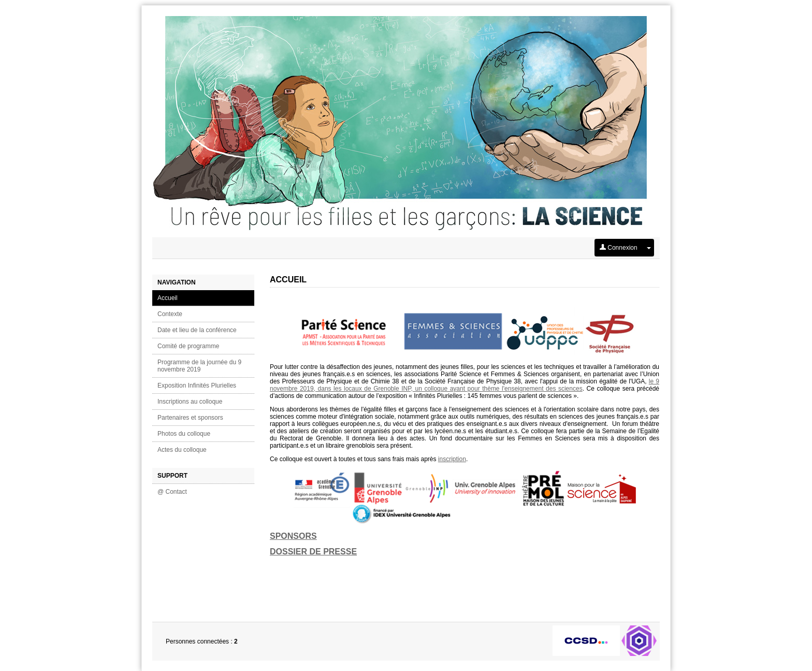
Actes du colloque (182, 450)
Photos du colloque (184, 434)
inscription (452, 459)
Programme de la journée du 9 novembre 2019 (199, 366)
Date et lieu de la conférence (197, 330)
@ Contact (172, 492)
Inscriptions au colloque (190, 402)
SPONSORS (293, 536)
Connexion (619, 248)
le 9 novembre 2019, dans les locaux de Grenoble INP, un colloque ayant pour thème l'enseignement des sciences (465, 385)
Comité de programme (188, 346)
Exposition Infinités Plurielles (197, 386)
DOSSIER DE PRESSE (313, 552)
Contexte (170, 314)
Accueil (168, 298)
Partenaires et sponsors (190, 418)
